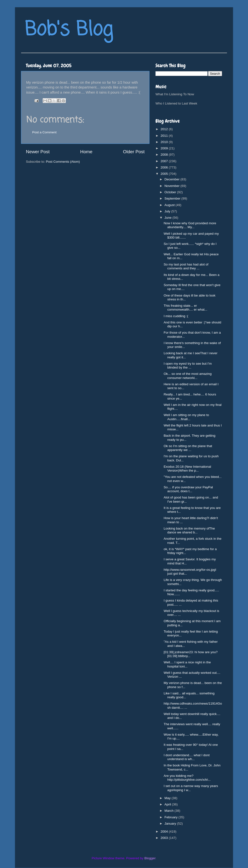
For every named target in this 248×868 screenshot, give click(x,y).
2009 (165, 148)
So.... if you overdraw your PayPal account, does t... (188, 489)
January (171, 824)
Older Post (134, 152)
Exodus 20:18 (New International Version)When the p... (187, 469)
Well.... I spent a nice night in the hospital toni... (187, 664)
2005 (165, 174)
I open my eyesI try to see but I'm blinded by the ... (188, 366)
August (170, 205)
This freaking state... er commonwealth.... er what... (186, 308)
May (168, 798)
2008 (165, 155)
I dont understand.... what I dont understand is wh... (187, 757)
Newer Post (38, 152)
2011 (165, 136)
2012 (165, 129)
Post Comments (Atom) (63, 162)
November (172, 186)
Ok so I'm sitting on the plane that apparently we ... (188, 448)
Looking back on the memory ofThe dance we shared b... (189, 530)
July (168, 211)
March (169, 811)
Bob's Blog (69, 30)
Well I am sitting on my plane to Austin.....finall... (186, 417)
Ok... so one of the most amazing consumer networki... (188, 376)
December (172, 179)
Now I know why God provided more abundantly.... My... (190, 225)
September (173, 198)
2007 (165, 161)
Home (86, 152)
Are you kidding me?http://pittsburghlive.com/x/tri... (187, 778)
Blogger (150, 858)
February (171, 817)
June (168, 218)
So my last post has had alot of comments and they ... (186, 266)
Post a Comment (44, 132)
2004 (165, 832)
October (171, 192)
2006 (165, 167)
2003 (165, 838)
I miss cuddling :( (176, 316)
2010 (165, 142)
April (168, 804)
